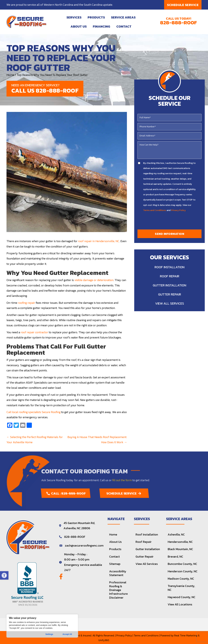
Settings (49, 634)
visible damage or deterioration (94, 280)
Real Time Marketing (186, 635)
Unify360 (104, 640)
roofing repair (26, 303)
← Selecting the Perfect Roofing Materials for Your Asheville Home (35, 440)
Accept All (67, 634)
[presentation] (170, 222)
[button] (4, 575)
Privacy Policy (178, 210)
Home (10, 75)
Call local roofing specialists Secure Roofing (33, 412)
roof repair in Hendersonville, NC (99, 241)
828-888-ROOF (179, 23)
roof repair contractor (34, 332)
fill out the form (122, 480)
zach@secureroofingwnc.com (84, 545)
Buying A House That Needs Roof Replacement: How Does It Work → (97, 440)
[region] (42, 626)
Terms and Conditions (155, 210)
